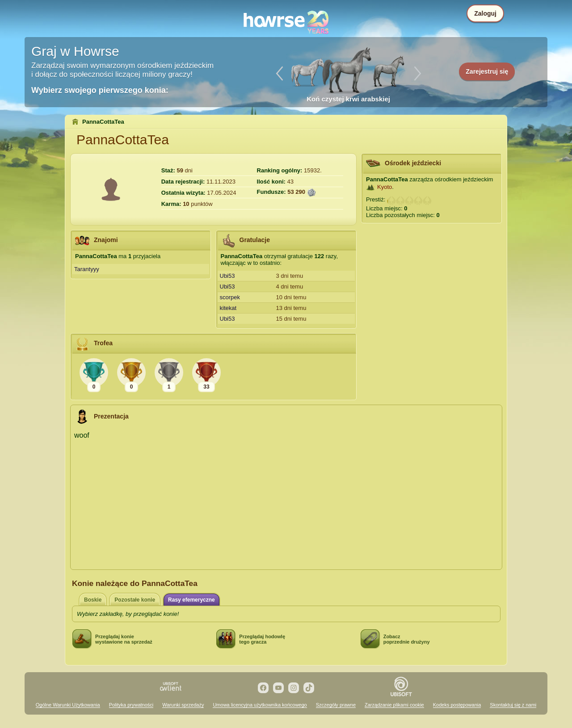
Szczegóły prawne (336, 705)
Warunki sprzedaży (183, 705)
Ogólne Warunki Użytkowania (68, 705)
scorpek (230, 297)
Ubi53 (227, 276)
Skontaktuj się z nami (513, 705)
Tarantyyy (87, 269)
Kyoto (385, 187)
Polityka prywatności (131, 705)
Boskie (93, 600)
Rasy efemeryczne (191, 600)
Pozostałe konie (135, 600)
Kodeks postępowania (457, 705)
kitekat (228, 308)
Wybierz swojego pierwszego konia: (100, 90)
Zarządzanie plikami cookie (394, 705)
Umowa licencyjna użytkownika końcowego (260, 705)
